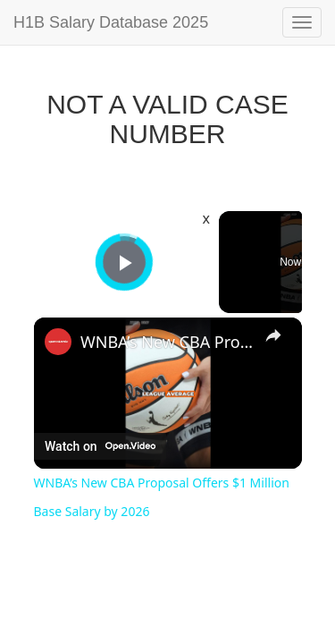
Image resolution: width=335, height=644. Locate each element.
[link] (58, 342)
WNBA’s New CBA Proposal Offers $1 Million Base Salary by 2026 (168, 342)
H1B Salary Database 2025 (111, 22)
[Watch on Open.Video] (100, 446)
